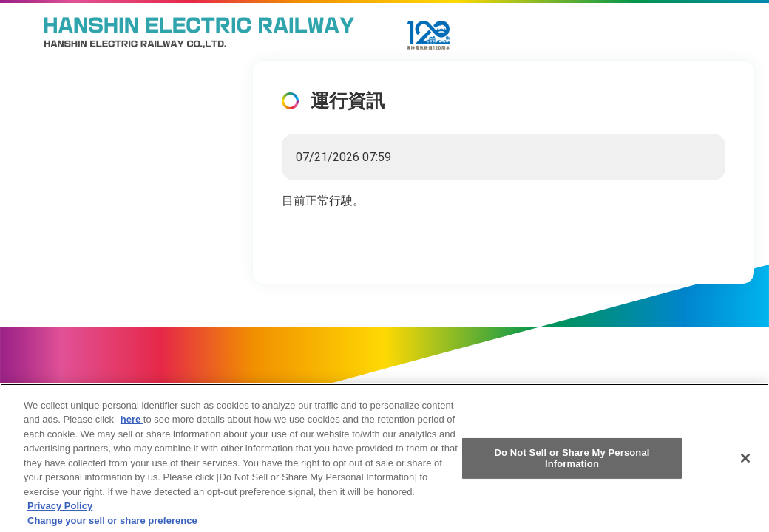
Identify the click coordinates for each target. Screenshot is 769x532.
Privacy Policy (60, 510)
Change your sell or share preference (112, 525)
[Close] (745, 463)
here (132, 424)
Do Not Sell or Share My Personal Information (572, 462)
